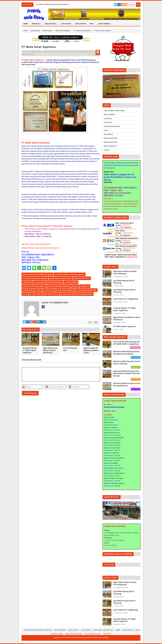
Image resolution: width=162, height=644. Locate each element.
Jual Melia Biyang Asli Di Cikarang (124, 282)
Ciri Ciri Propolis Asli (70, 349)
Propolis (36, 24)
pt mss (25, 294)
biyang (50, 274)
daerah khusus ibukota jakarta (61, 278)
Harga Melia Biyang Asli (112, 126)
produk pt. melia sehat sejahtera (34, 286)
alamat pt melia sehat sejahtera (34, 274)
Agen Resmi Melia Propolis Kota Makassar (125, 272)
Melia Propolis (47, 31)
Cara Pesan (66, 24)
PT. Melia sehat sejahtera (82, 31)
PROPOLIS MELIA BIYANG (75, 638)
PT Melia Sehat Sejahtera (39, 47)
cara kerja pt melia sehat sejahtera (35, 278)
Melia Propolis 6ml (110, 146)
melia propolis (39, 282)
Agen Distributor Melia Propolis (114, 111)
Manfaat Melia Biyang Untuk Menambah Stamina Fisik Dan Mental (127, 373)
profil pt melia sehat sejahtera (59, 286)
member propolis (71, 282)
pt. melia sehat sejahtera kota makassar (44, 294)
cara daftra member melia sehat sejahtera (70, 274)
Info (92, 24)
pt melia (38, 290)
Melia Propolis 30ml (111, 138)
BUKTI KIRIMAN (110, 115)
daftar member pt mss (82, 278)
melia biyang (27, 282)
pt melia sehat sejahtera (65, 290)
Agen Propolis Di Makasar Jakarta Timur (91, 350)
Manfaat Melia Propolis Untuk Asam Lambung (127, 362)
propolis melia (28, 290)
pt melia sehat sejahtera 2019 (86, 290)
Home (26, 24)
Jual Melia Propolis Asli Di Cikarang (124, 291)
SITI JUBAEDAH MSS (35, 52)
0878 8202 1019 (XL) (31, 262)
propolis (75, 286)
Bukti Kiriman (104, 24)
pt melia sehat (48, 290)
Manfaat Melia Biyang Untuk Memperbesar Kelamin (126, 353)
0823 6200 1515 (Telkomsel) (35, 260)
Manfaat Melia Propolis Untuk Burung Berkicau (127, 384)
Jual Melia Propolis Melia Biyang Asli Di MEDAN (52, 4)
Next (96, 322)
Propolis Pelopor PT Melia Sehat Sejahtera (30, 350)
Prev (90, 322)
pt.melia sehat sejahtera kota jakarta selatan (77, 294)
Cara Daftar (80, 24)
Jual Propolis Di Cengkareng (125, 299)
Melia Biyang (51, 24)
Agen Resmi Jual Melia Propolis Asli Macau (50, 350)
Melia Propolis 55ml (111, 142)
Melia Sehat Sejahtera (63, 31)
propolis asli (85, 286)
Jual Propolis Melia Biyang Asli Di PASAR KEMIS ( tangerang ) (126, 343)
